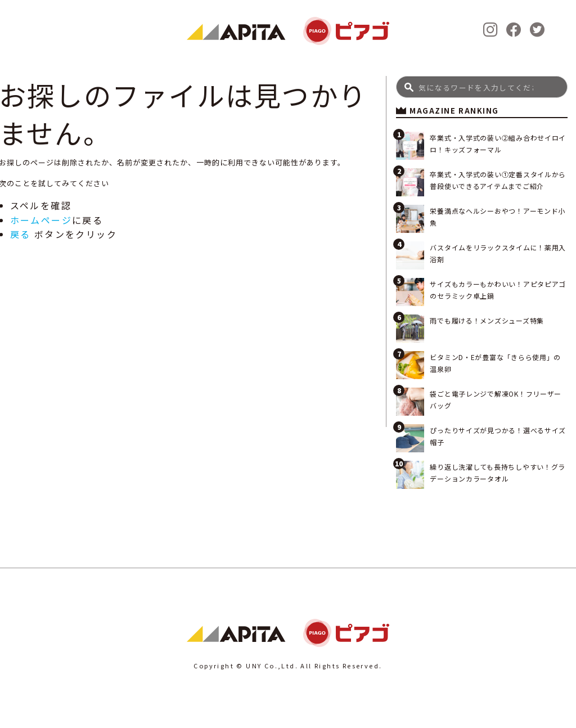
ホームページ (41, 220)
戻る (21, 234)
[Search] (482, 87)
